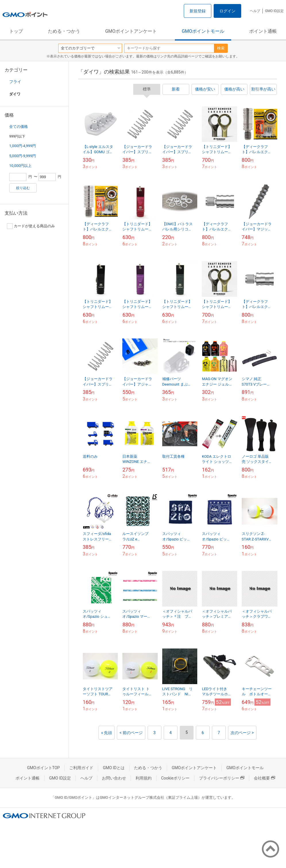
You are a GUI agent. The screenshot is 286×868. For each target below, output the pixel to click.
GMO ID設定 (274, 11)
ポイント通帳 (263, 31)
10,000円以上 (20, 166)
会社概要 (264, 778)
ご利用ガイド (81, 768)
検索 (221, 48)
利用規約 (144, 778)
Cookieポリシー (175, 778)
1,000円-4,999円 (23, 146)
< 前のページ (131, 733)
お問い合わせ (114, 778)
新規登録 (198, 11)
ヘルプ (255, 11)
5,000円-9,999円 (23, 156)
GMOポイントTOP (43, 768)
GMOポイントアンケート (131, 31)
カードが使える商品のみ (31, 226)
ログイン (227, 11)
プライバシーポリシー (222, 778)
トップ (16, 31)
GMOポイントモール (203, 31)
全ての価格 (19, 127)
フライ (15, 82)
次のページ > (242, 733)
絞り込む (23, 188)
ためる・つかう (64, 31)
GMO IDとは (114, 768)
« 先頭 (107, 733)
